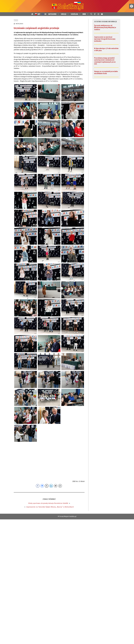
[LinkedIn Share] (51, 486)
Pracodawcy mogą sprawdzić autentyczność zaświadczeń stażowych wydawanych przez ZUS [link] (105, 61)
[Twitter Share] (47, 486)
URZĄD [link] (65, 14)
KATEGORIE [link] (54, 14)
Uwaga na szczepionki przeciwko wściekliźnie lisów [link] (106, 72)
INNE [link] (86, 14)
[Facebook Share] (38, 486)
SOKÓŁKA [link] (76, 14)
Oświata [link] (16, 20)
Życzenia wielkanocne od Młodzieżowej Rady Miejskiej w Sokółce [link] (105, 28)
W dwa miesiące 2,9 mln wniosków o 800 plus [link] (106, 49)
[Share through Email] (56, 486)
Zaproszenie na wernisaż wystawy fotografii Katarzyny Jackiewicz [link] (105, 39)
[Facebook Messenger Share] (42, 486)
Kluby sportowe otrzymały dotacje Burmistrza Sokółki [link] (48, 503)
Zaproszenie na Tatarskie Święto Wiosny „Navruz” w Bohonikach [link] (50, 507)
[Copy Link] (60, 486)
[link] (132, 6)
